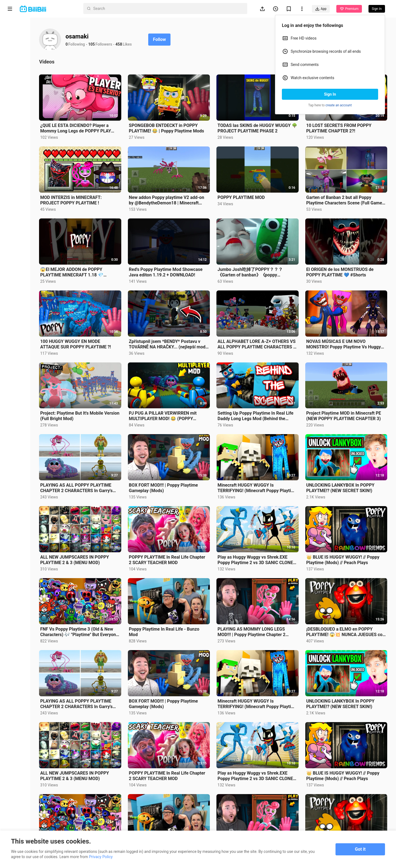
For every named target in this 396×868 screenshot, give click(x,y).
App (321, 9)
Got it (360, 849)
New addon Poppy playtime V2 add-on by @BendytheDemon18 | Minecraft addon (195, 188)
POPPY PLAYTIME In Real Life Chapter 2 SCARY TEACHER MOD (195, 516)
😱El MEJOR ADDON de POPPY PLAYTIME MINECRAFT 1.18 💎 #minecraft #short (116, 253)
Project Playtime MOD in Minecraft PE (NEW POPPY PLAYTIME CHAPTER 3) (352, 385)
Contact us (35, 799)
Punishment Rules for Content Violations (32, 823)
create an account (339, 105)
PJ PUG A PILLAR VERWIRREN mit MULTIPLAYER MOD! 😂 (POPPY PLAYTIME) (196, 385)
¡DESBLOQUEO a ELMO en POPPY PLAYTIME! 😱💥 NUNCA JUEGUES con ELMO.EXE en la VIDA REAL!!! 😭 (350, 582)
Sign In (330, 94)
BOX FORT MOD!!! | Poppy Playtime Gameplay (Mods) (189, 450)
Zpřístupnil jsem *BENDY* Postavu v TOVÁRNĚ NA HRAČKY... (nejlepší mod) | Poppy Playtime (196, 319)
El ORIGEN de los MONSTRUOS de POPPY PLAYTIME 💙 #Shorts (351, 253)
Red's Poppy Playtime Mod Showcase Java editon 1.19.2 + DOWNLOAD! (193, 253)
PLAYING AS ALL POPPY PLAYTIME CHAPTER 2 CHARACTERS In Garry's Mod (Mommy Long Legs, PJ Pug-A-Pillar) (116, 451)
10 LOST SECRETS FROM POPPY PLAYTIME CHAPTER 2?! (350, 122)
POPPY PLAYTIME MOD (263, 185)
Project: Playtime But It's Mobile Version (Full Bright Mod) (116, 385)
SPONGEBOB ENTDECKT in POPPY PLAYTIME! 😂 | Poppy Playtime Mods (192, 122)
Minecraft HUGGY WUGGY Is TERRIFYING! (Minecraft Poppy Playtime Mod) (270, 451)
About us (14, 799)
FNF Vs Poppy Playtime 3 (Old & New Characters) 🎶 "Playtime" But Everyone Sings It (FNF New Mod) (119, 582)
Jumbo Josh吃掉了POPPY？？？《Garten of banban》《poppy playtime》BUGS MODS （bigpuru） (272, 253)
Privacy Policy (51, 806)
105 (136, 44)
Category (22, 77)
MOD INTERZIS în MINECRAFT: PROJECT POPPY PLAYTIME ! (116, 188)
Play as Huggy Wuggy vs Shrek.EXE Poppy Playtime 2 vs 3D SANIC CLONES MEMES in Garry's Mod (274, 516)
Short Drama (26, 51)
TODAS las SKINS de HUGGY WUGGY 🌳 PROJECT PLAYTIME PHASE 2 (272, 122)
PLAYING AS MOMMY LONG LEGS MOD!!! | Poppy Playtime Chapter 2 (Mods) (274, 582)
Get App (54, 799)
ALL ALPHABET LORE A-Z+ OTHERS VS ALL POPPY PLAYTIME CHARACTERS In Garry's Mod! (267, 319)
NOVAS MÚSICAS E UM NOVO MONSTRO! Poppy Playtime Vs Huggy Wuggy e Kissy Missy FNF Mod (350, 319)
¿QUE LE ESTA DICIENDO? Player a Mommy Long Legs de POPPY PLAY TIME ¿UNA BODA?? (119, 122)
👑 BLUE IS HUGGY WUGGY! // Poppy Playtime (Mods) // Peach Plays (349, 516)
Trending (22, 64)
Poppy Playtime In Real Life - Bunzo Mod (191, 582)
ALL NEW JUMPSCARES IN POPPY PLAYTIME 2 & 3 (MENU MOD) (116, 516)
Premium (349, 9)
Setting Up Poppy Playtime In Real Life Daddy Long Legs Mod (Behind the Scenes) (273, 385)
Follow (204, 39)
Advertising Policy (22, 813)
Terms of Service (21, 806)
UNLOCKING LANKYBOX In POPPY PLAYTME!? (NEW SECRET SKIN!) (351, 450)
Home (19, 24)
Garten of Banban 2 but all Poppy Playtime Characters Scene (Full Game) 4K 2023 (350, 188)
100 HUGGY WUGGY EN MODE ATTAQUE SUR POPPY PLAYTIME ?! (118, 319)
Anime (20, 37)
